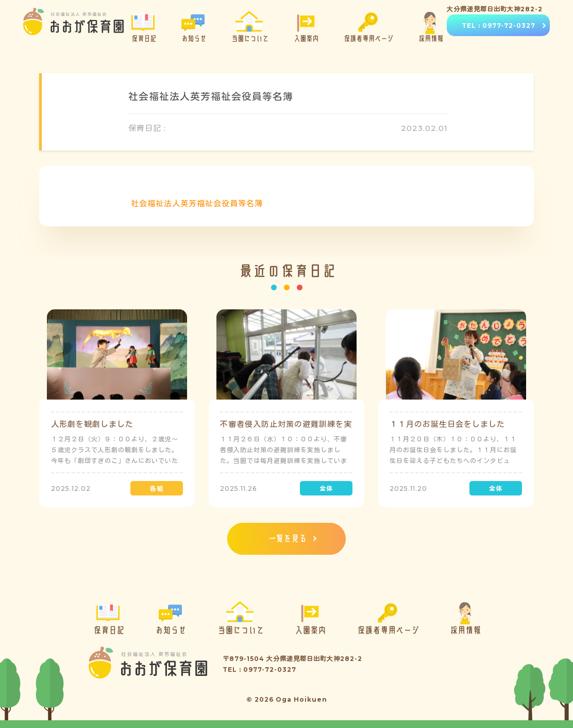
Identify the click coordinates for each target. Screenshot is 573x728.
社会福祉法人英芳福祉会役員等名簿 (197, 203)
